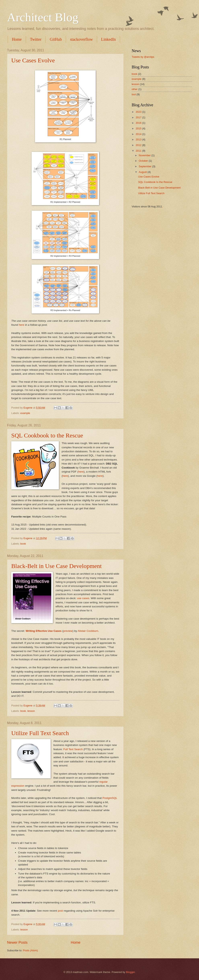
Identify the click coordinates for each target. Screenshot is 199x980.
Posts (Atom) (30, 950)
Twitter (36, 39)
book (23, 544)
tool (134, 94)
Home (17, 39)
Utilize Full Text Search (40, 733)
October (144, 161)
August (143, 172)
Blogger (130, 972)
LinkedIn (108, 39)
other (135, 89)
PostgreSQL (110, 798)
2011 (139, 151)
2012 (139, 145)
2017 (139, 117)
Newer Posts (17, 942)
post (60, 911)
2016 (139, 123)
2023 (139, 112)
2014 (139, 134)
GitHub (56, 39)
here (22, 325)
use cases (83, 598)
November (145, 155)
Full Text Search (73, 749)
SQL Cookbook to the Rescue (47, 435)
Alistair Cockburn (88, 631)
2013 (139, 139)
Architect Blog (43, 17)
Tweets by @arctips (143, 57)
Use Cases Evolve (33, 60)
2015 (139, 128)
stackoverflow (81, 39)
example (25, 413)
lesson (31, 711)
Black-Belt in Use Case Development (56, 566)
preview (68, 631)
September (145, 166)
